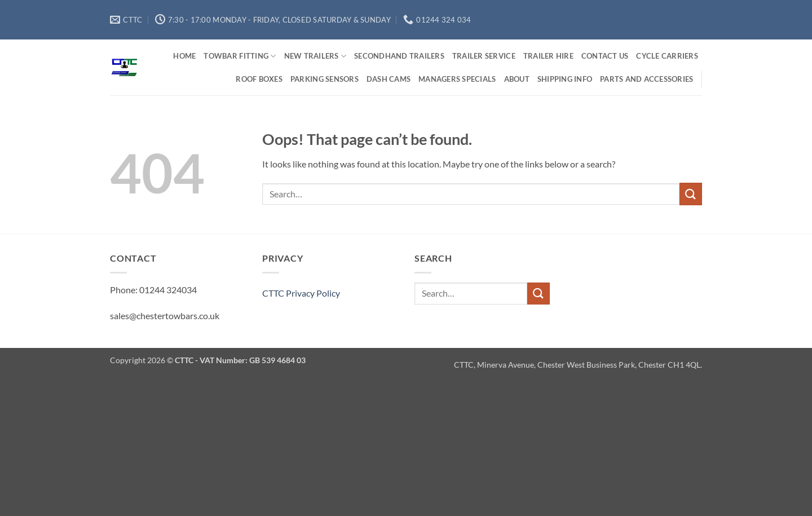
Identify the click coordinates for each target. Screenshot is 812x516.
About (517, 79)
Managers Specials (457, 79)
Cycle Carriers (667, 56)
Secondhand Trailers (399, 56)
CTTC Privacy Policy (301, 293)
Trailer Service (484, 56)
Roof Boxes (259, 79)
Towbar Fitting (240, 56)
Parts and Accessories (646, 79)
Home (184, 56)
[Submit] (691, 194)
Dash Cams (389, 79)
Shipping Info (565, 79)
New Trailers (315, 56)
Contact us (605, 56)
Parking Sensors (325, 79)
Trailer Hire (548, 56)
